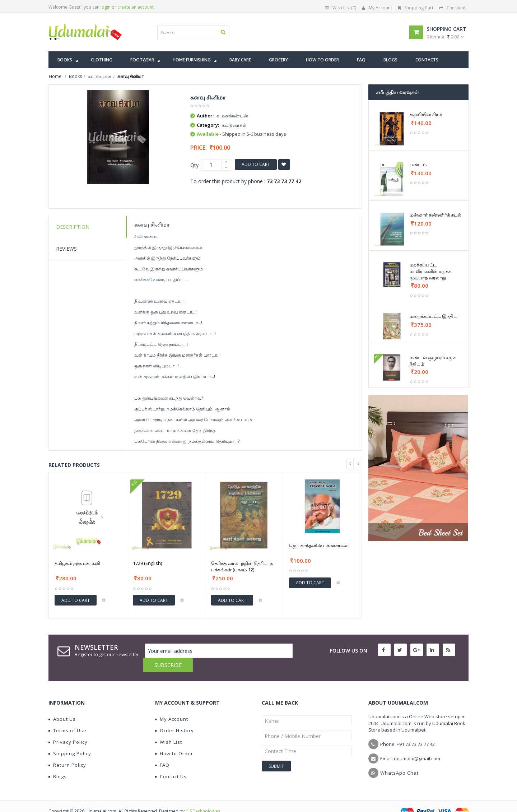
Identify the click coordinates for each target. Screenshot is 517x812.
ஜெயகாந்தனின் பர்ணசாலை (319, 546)
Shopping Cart (416, 8)
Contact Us (171, 762)
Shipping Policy (70, 739)
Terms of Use (67, 716)
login (106, 7)
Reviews (66, 249)
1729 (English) (147, 563)
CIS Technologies (203, 797)
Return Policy (67, 751)
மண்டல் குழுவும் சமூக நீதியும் (433, 361)
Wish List (169, 728)
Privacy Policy (68, 728)
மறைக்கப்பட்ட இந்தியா (435, 316)
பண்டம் (418, 164)
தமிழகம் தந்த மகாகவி (77, 563)
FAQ (162, 751)
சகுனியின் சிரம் (426, 114)
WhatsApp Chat (399, 758)
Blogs (58, 762)
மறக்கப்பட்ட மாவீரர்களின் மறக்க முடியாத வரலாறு (430, 271)
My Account (377, 8)
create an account (136, 7)
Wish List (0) (341, 8)
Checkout (452, 8)
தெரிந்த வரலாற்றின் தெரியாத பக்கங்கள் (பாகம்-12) (242, 566)
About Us (62, 705)
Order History (174, 716)
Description (73, 227)
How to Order (174, 739)
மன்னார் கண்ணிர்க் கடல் (436, 215)
